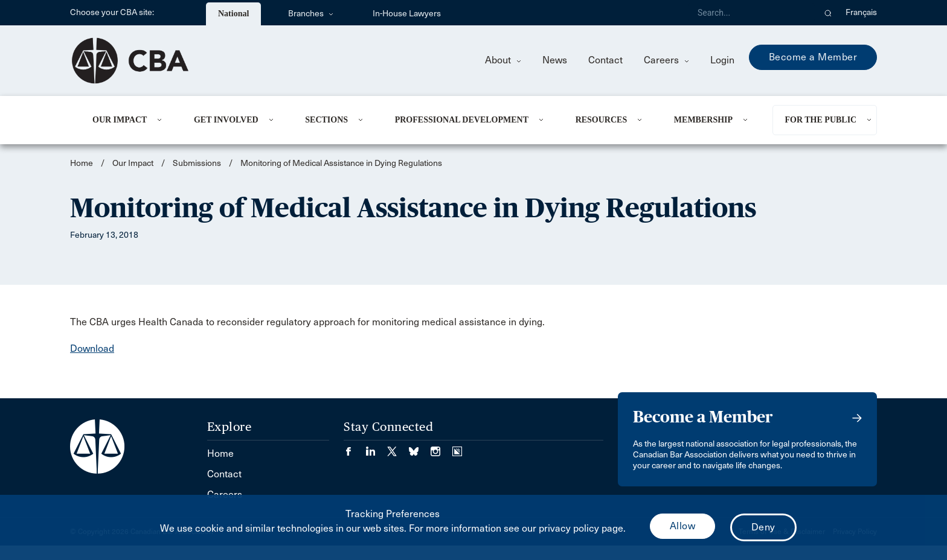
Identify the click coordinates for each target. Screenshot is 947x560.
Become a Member (813, 57)
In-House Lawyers (407, 14)
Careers (666, 60)
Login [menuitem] (722, 60)
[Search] (751, 13)
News (555, 60)
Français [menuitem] (861, 12)
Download (92, 348)
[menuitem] (128, 120)
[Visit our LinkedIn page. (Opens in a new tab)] (376, 447)
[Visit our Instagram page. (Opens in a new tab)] (441, 447)
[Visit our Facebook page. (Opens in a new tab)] (355, 447)
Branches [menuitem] (311, 14)
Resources (602, 120)
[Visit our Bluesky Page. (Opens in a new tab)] (420, 447)
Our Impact (120, 120)
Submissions (197, 163)
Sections (326, 120)
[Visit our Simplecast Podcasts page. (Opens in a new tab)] (457, 447)
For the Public (820, 120)
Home (82, 163)
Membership (703, 120)
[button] (828, 13)
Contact (605, 60)
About (503, 60)
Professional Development (462, 120)
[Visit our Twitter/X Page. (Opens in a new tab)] (398, 447)
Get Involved (226, 120)
